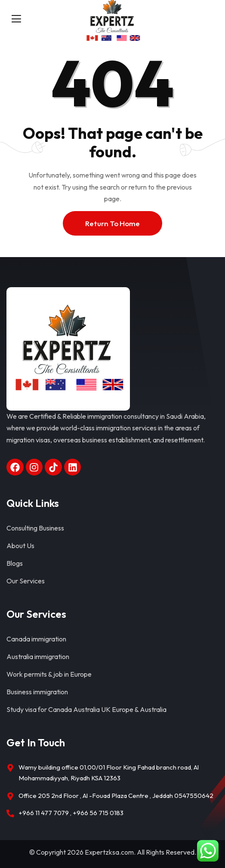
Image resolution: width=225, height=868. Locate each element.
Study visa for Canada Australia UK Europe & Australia (86, 709)
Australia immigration (38, 656)
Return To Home (112, 223)
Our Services (26, 581)
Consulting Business (35, 528)
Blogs (15, 563)
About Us (20, 546)
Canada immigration (36, 639)
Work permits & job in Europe (49, 674)
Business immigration (37, 692)
